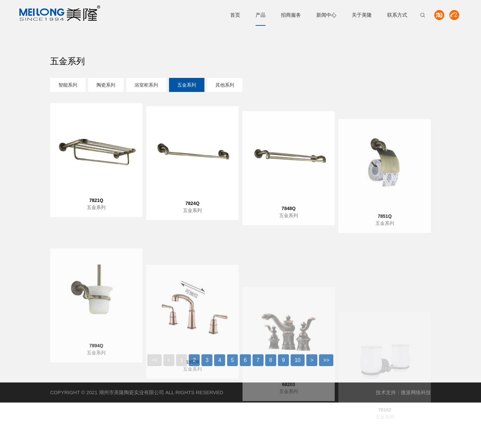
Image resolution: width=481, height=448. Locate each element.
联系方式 (397, 15)
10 (298, 365)
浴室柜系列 (146, 86)
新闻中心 (326, 15)
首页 (235, 15)
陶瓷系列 (106, 86)
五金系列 (187, 86)
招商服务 (291, 15)
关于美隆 (362, 15)
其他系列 (225, 86)
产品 (261, 15)
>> (326, 365)
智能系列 (68, 86)
